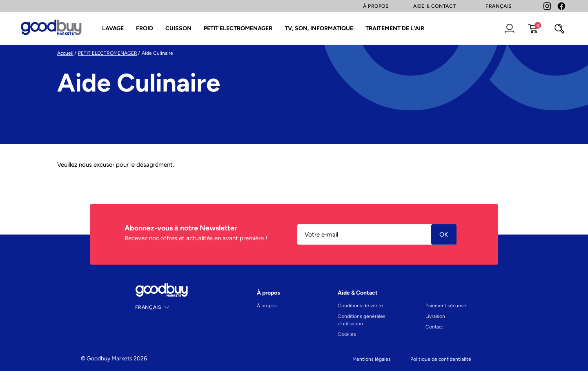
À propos (267, 306)
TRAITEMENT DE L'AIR (395, 28)
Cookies (347, 334)
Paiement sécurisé (446, 306)
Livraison (435, 316)
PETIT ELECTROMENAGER (238, 28)
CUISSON (178, 28)
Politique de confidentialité (441, 359)
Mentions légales (372, 359)
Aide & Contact (435, 6)
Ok (444, 235)
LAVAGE (113, 28)
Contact (434, 327)
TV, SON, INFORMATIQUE (319, 28)
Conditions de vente (360, 306)
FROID (145, 28)
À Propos (376, 6)
